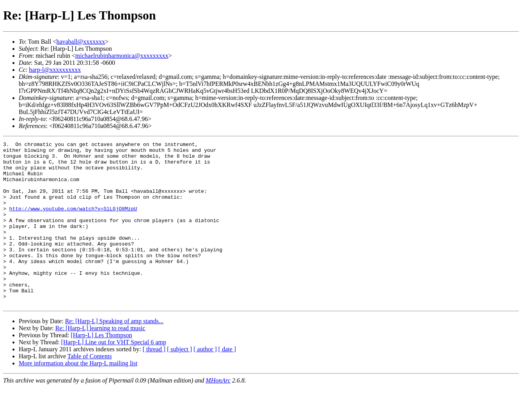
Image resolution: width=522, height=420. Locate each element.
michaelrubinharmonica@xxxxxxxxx (122, 56)
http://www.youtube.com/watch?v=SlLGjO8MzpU (73, 222)
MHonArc (218, 413)
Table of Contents (90, 389)
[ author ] (205, 382)
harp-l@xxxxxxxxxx (55, 70)
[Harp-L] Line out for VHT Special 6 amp (114, 375)
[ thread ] (154, 382)
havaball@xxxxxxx (81, 42)
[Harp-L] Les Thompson (101, 368)
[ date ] (227, 382)
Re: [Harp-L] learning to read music (100, 361)
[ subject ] (179, 382)
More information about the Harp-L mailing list (78, 396)
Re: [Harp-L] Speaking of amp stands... (114, 354)
